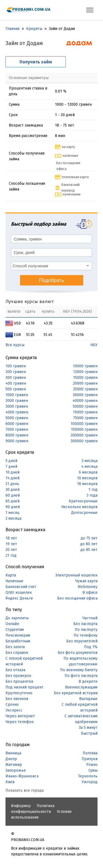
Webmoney (88, 587)
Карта (11, 575)
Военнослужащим (81, 687)
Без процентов (19, 681)
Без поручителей (82, 641)
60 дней (13, 495)
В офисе (90, 593)
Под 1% (91, 647)
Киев (10, 782)
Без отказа (15, 670)
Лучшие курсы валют (30, 302)
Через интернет (20, 716)
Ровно (92, 765)
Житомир (14, 765)
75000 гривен (85, 418)
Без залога (15, 647)
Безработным (18, 641)
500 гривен (16, 389)
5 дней (11, 461)
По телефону (86, 635)
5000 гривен (17, 418)
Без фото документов (78, 653)
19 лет (11, 544)
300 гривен (16, 378)
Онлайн (12, 624)
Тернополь (88, 776)
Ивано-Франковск (22, 776)
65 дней (12, 501)
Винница (13, 753)
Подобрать (51, 280)
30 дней (12, 490)
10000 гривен (85, 366)
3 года (92, 495)
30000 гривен (85, 395)
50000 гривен (85, 406)
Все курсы (15, 345)
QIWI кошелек (19, 593)
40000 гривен (85, 401)
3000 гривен (17, 406)
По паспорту (86, 630)
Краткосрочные (83, 501)
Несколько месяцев (79, 507)
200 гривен (16, 372)
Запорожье (16, 770)
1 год (93, 490)
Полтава (90, 753)
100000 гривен (84, 424)
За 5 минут (88, 728)
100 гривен (16, 366)
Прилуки (90, 759)
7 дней (11, 467)
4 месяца (89, 467)
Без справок (17, 653)
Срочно (12, 705)
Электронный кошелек (76, 575)
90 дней (13, 507)
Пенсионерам (18, 635)
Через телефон (20, 722)
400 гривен (16, 383)
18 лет (11, 538)
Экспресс (14, 710)
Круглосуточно (19, 693)
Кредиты (34, 29)
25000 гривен (85, 389)
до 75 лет (89, 538)
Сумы (93, 770)
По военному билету (79, 670)
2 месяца (13, 518)
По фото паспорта (81, 676)
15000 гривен (85, 378)
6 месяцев (88, 472)
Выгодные (88, 699)
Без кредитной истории (76, 693)
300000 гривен (84, 441)
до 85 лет (89, 550)
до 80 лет (89, 544)
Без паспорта (85, 624)
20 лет (11, 550)
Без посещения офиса (77, 598)
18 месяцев (87, 484)
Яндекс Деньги (19, 598)
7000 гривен (17, 429)
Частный (90, 618)
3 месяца (90, 461)
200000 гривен (84, 435)
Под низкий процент (24, 687)
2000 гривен (17, 401)
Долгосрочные (84, 513)
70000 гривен (85, 412)
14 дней (12, 478)
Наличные (14, 581)
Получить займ (36, 62)
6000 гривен (17, 424)
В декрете (88, 681)
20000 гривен (85, 383)
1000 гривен (17, 395)
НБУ (94, 345)
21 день (12, 484)
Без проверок (18, 676)
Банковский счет (21, 587)
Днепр (11, 759)
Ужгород (90, 782)
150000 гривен (84, 429)
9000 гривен (17, 441)
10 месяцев (87, 478)
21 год (11, 555)
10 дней (12, 472)
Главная (12, 29)
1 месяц (12, 513)
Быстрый (89, 733)
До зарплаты (17, 618)
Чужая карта (86, 581)
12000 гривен (85, 372)
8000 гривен (17, 435)
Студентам (15, 630)
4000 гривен (17, 412)
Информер (21, 806)
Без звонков (17, 699)
